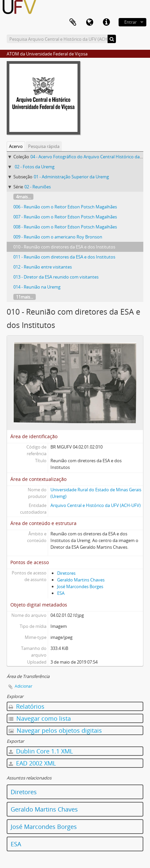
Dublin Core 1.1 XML (41, 751)
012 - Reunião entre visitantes (43, 267)
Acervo (16, 146)
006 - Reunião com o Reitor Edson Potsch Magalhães (65, 207)
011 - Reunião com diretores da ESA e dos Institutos (64, 257)
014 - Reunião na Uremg (37, 287)
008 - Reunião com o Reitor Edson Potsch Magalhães (65, 227)
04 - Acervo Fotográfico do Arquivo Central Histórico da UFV (90, 157)
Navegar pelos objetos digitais (55, 730)
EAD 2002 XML (32, 763)
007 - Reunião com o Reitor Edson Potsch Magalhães (65, 217)
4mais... (23, 197)
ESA (61, 593)
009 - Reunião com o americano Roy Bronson (58, 237)
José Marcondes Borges (80, 586)
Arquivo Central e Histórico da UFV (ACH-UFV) (96, 505)
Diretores (66, 573)
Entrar (130, 22)
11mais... (25, 297)
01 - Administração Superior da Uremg (71, 177)
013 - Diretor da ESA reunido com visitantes (56, 277)
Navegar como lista (40, 718)
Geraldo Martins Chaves (81, 580)
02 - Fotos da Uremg (35, 167)
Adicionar (24, 686)
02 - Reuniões (38, 187)
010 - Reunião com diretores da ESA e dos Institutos (64, 247)
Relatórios (27, 706)
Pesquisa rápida (44, 146)
